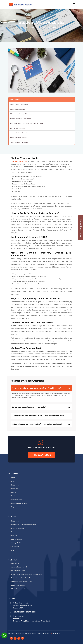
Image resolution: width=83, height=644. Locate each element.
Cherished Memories (18, 528)
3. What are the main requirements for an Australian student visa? (38, 416)
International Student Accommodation (24, 525)
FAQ (13, 550)
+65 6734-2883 (42, 455)
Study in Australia (17, 539)
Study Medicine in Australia (19, 142)
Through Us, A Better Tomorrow (21, 543)
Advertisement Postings (19, 503)
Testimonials (15, 547)
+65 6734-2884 (30, 612)
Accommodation (17, 500)
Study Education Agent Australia (21, 114)
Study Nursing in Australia (19, 138)
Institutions (15, 485)
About (13, 481)
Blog (13, 507)
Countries (14, 536)
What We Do (15, 563)
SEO (51, 634)
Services (35, 27)
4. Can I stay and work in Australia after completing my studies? (37, 424)
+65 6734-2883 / (19, 612)
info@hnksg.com (19, 616)
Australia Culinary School (18, 133)
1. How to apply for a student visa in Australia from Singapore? (37, 388)
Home (28, 27)
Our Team (14, 496)
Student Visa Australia (18, 109)
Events (14, 492)
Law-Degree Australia (17, 128)
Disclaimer (15, 532)
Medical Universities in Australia (21, 119)
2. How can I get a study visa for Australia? (29, 407)
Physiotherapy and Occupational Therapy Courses (27, 123)
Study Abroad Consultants (19, 104)
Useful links (15, 489)
